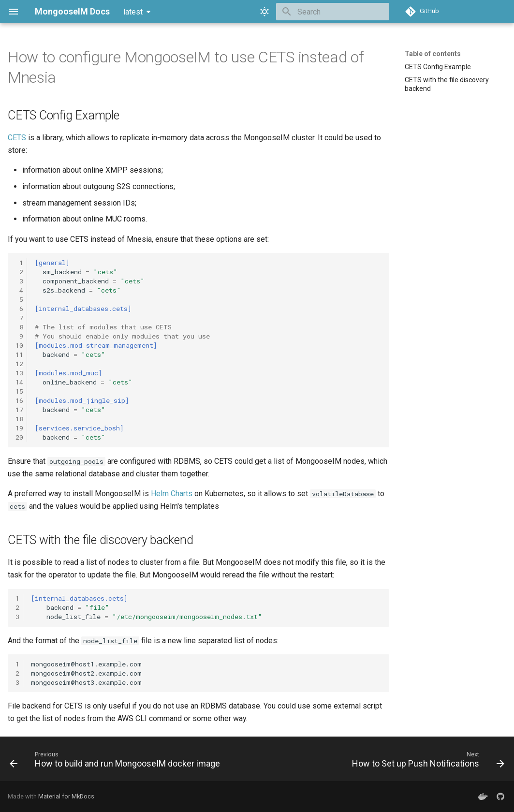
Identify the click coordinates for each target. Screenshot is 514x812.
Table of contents (433, 54)
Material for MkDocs (66, 796)
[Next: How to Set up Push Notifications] (427, 762)
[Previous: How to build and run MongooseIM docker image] (116, 762)
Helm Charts (172, 494)
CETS (17, 138)
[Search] (333, 12)
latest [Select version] (133, 12)
